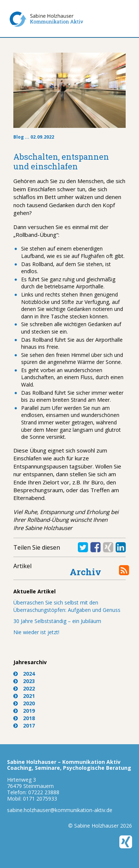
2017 (29, 725)
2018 (29, 718)
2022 (29, 688)
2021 (29, 696)
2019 (29, 711)
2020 (29, 703)
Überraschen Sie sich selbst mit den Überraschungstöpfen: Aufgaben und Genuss (67, 606)
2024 (29, 674)
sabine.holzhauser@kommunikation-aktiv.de (60, 810)
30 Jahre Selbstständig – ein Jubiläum (57, 621)
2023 (29, 681)
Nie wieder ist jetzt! (36, 632)
